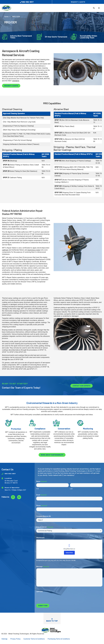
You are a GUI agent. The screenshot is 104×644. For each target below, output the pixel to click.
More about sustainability (52, 455)
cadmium (5, 250)
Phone (42, 506)
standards (16, 81)
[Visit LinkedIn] (19, 497)
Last (71, 489)
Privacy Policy (15, 639)
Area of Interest (45, 527)
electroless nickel (34, 250)
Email (41, 495)
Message (43, 567)
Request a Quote (11, 86)
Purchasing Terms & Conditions (59, 639)
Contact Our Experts (82, 386)
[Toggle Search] (94, 8)
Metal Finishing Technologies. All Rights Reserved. (26, 634)
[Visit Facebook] (13, 497)
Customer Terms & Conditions (34, 639)
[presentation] (52, 597)
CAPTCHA (39, 592)
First (38, 489)
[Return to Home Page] (52, 630)
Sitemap (4, 639)
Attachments (40, 538)
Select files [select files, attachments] (69, 553)
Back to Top (52, 620)
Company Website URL (44, 516)
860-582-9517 (27, 2)
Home (6, 17)
